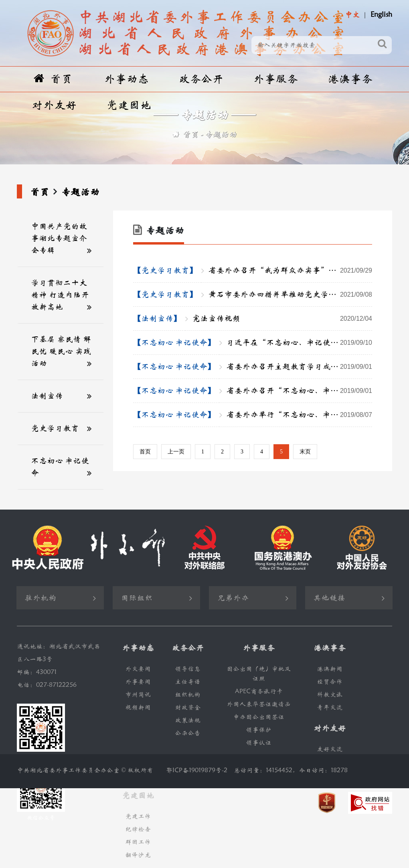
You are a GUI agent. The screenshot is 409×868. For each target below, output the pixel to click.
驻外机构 (40, 598)
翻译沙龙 (138, 855)
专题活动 (221, 135)
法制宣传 (47, 396)
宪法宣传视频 (282, 319)
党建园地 (129, 105)
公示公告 (188, 733)
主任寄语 (188, 682)
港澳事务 (350, 79)
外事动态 (126, 79)
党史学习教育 (55, 428)
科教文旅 (330, 695)
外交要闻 (138, 669)
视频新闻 (138, 707)
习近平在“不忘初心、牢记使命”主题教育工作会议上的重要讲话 (299, 343)
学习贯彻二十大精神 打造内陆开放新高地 (60, 295)
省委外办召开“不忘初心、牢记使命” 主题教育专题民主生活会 (299, 391)
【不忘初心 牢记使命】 (174, 343)
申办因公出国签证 (259, 717)
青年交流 (330, 707)
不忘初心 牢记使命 (60, 467)
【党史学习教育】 (165, 270)
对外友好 (54, 105)
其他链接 (329, 598)
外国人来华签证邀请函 (259, 704)
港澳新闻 (330, 669)
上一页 (176, 452)
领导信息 (188, 669)
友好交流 (330, 749)
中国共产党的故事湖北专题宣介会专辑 (59, 238)
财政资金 (188, 707)
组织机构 (188, 695)
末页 (305, 452)
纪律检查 (138, 829)
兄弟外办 (233, 598)
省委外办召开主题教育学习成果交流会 (299, 367)
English (381, 15)
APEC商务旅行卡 (259, 691)
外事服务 (275, 79)
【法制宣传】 (157, 319)
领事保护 (259, 730)
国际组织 (137, 598)
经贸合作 (330, 682)
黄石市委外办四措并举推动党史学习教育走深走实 (290, 295)
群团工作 (138, 842)
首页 (53, 79)
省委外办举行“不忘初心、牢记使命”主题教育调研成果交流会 (299, 415)
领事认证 (259, 743)
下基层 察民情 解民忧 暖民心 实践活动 (61, 351)
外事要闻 (138, 682)
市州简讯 (138, 695)
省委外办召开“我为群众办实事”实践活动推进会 (290, 271)
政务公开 (201, 79)
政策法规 (188, 720)
